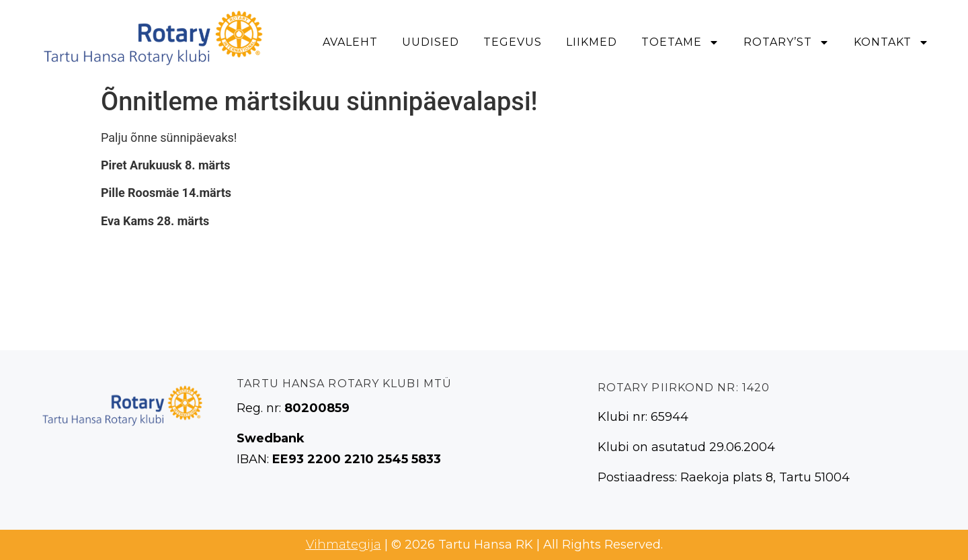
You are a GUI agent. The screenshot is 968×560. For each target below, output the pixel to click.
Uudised (431, 42)
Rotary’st (787, 42)
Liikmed (592, 42)
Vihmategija (344, 545)
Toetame (680, 42)
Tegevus (513, 42)
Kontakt (891, 42)
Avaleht (350, 42)
